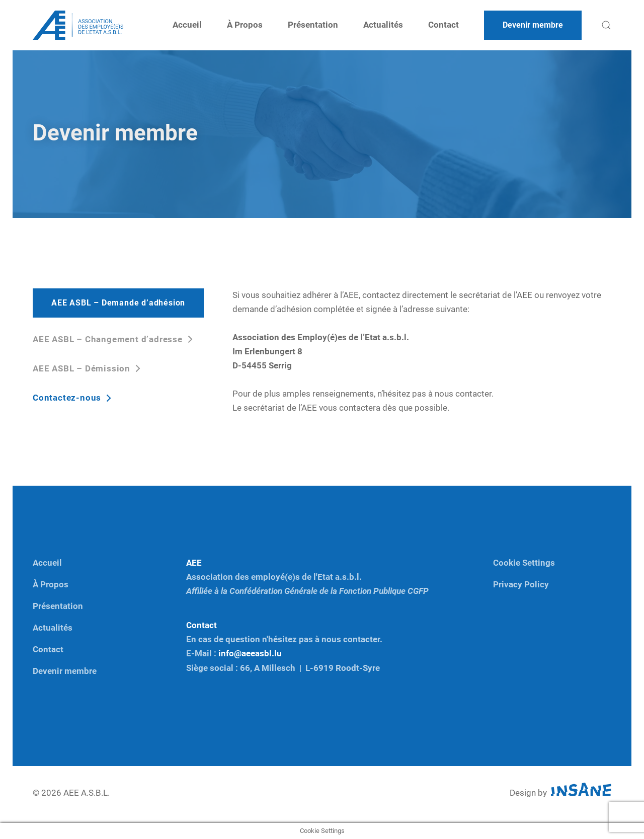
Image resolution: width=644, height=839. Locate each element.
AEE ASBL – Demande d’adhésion (118, 303)
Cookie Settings (524, 563)
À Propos (245, 25)
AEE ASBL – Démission (83, 369)
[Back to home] (78, 25)
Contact (444, 25)
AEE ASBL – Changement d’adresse (109, 339)
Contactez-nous (68, 398)
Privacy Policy (521, 585)
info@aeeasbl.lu (250, 654)
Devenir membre (65, 671)
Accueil (187, 25)
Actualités (383, 25)
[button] (606, 25)
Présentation (313, 25)
